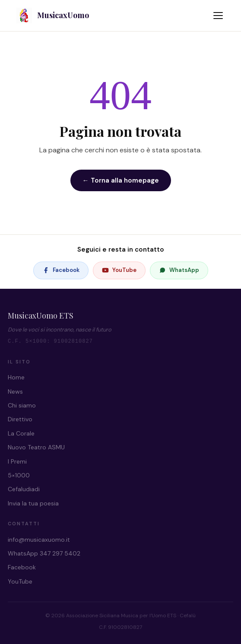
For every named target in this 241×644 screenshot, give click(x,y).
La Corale (21, 433)
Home (16, 377)
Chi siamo (22, 405)
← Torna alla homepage (121, 180)
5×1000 (19, 475)
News (15, 391)
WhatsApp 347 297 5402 (44, 553)
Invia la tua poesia (33, 503)
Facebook (61, 270)
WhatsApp (179, 270)
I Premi (17, 461)
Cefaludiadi (24, 489)
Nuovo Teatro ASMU (36, 447)
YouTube (119, 270)
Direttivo (20, 419)
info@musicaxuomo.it (39, 540)
